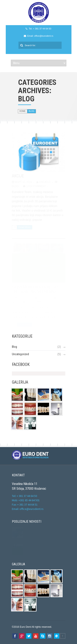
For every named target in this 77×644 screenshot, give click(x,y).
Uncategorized (20, 354)
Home (23, 111)
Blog (14, 347)
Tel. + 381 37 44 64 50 (40, 29)
